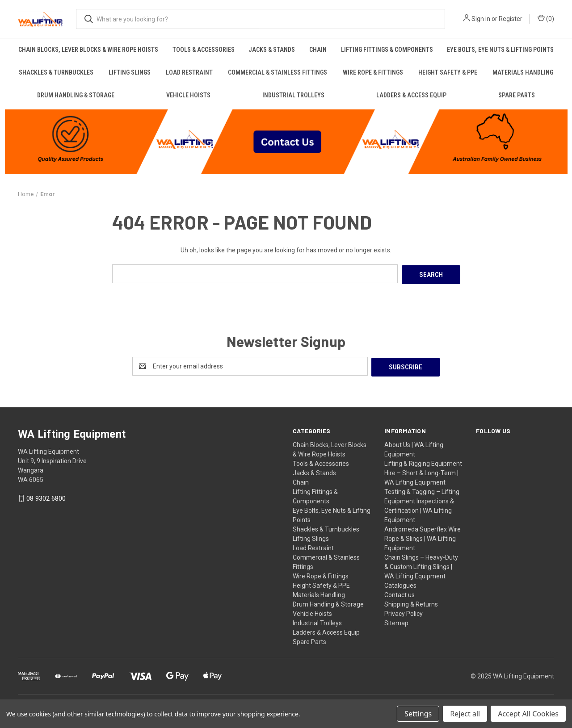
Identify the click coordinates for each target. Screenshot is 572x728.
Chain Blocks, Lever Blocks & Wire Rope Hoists (88, 50)
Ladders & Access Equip (411, 95)
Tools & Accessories (204, 50)
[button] (286, 141)
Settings (418, 714)
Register (511, 19)
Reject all (465, 714)
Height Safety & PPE (448, 72)
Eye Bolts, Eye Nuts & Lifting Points (500, 50)
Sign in (481, 19)
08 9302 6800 (46, 497)
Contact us (400, 593)
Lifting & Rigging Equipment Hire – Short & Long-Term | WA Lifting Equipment (423, 471)
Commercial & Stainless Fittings (278, 72)
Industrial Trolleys (293, 95)
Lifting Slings (130, 72)
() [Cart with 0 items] (546, 18)
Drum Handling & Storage (76, 95)
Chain (318, 50)
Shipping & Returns (411, 602)
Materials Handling (523, 72)
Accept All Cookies (528, 714)
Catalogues (400, 583)
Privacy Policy (404, 611)
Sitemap (396, 621)
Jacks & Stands (272, 50)
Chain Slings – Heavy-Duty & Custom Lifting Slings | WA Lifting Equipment (421, 565)
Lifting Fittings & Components (387, 50)
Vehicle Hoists (188, 95)
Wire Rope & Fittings (373, 72)
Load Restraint (189, 72)
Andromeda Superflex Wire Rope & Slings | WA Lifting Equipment (423, 536)
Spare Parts (517, 95)
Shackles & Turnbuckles (56, 72)
